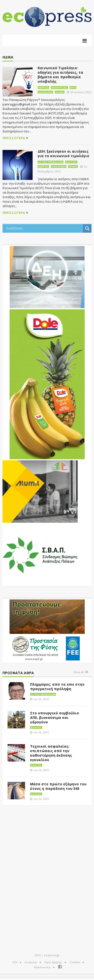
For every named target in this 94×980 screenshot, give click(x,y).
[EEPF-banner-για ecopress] (47, 630)
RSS (15, 962)
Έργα (73, 88)
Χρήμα (60, 92)
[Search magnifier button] (87, 228)
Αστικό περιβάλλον (51, 162)
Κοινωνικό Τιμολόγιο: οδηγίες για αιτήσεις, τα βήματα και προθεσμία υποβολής (60, 75)
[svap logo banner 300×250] (40, 554)
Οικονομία (45, 92)
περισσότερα (14, 138)
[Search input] (44, 228)
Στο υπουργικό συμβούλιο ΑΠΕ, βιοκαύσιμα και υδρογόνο (55, 718)
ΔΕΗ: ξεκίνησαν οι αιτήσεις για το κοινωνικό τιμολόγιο (63, 154)
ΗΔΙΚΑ (8, 57)
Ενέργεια (43, 88)
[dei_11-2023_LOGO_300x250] (47, 277)
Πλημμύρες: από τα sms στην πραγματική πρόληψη (57, 687)
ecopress (31, 962)
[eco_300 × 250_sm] (40, 491)
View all (79, 672)
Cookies (75, 962)
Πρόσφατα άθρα (18, 673)
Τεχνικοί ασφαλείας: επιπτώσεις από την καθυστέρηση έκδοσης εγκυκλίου (51, 753)
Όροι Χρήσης (53, 962)
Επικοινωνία (42, 967)
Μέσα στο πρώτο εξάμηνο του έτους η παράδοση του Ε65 (58, 786)
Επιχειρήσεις (59, 88)
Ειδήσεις (71, 162)
